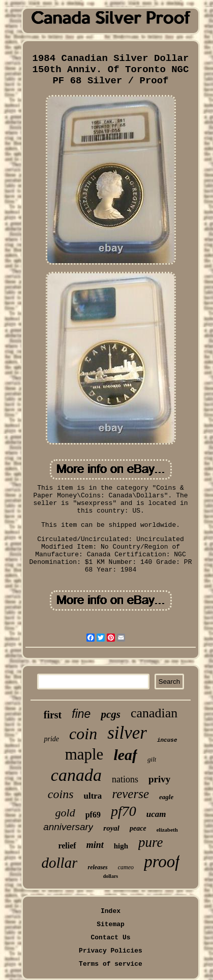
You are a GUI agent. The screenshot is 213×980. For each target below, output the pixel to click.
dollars (111, 876)
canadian (154, 713)
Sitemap (111, 924)
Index (111, 911)
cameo (126, 867)
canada (76, 775)
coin (83, 734)
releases (97, 867)
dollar (60, 863)
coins (61, 794)
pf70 (124, 811)
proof (162, 862)
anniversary (68, 827)
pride (51, 739)
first (53, 715)
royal (111, 828)
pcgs (111, 714)
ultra (93, 796)
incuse (167, 740)
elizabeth (167, 830)
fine (81, 714)
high (121, 846)
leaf (125, 755)
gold (65, 813)
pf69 (93, 815)
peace (138, 828)
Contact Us (110, 938)
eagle (166, 797)
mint (95, 845)
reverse (130, 794)
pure (151, 842)
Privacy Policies (111, 951)
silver (127, 733)
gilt (152, 759)
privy (159, 779)
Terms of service (111, 964)
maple (84, 754)
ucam (156, 814)
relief (67, 846)
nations (125, 779)
